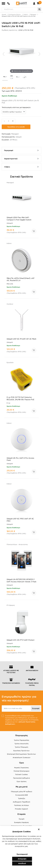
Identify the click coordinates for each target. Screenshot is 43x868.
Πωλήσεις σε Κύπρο (22, 805)
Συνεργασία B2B (22, 795)
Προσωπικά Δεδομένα (21, 778)
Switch (26, 14)
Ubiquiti (19, 137)
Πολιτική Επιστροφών (22, 771)
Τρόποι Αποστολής (21, 744)
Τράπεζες (22, 798)
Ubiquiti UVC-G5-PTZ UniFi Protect (21, 640)
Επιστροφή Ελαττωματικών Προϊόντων (21, 754)
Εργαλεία (10, 362)
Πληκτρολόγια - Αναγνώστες (17, 544)
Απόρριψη (22, 859)
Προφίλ (22, 819)
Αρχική (4, 14)
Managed (33, 14)
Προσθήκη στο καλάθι (16, 127)
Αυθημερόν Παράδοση (21, 802)
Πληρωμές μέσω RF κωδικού (22, 792)
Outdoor (10, 304)
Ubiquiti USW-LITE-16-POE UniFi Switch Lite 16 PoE (19, 16)
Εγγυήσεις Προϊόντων (21, 751)
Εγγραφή (36, 708)
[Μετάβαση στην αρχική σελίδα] (21, 3)
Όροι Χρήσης (22, 781)
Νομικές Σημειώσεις (21, 768)
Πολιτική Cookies (21, 774)
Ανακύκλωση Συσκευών (22, 757)
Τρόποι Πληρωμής (21, 747)
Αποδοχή (22, 863)
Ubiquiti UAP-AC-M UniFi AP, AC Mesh (21, 339)
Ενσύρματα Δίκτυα (15, 14)
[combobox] (14, 112)
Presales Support (21, 809)
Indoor (9, 243)
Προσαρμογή (22, 854)
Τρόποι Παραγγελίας (21, 740)
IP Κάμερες (11, 605)
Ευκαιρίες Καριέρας (21, 822)
